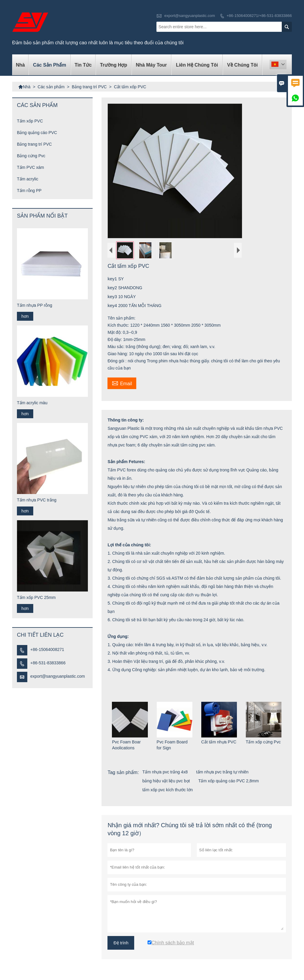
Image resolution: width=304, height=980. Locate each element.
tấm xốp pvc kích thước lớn (168, 790)
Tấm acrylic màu (32, 403)
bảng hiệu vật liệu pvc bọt (166, 781)
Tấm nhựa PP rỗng (35, 305)
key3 (113, 296)
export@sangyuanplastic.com (190, 16)
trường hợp (114, 65)
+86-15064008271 (47, 649)
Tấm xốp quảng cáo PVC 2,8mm (229, 781)
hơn (25, 316)
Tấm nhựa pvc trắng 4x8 (165, 772)
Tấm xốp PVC (30, 121)
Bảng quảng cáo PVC (37, 133)
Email (122, 383)
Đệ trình (121, 943)
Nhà (20, 65)
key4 (113, 305)
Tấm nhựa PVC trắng (37, 500)
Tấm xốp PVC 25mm (36, 597)
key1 (113, 279)
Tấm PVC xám (30, 167)
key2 (113, 288)
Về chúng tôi (242, 65)
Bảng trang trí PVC (89, 87)
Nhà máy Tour (151, 65)
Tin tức (83, 65)
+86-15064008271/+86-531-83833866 (259, 16)
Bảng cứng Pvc (31, 156)
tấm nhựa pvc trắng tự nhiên (222, 772)
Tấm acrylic (28, 179)
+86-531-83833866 (48, 663)
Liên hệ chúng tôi (197, 65)
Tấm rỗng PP (29, 191)
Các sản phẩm (49, 65)
